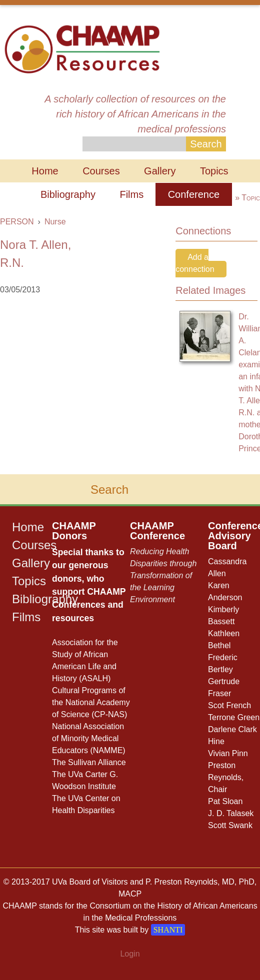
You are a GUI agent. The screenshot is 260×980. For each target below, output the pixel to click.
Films (131, 194)
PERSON (17, 222)
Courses (101, 171)
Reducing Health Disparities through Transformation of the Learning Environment (163, 575)
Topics (214, 171)
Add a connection (195, 263)
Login (130, 954)
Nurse (55, 222)
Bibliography (68, 194)
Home (45, 171)
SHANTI (168, 930)
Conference (194, 194)
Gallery (160, 171)
